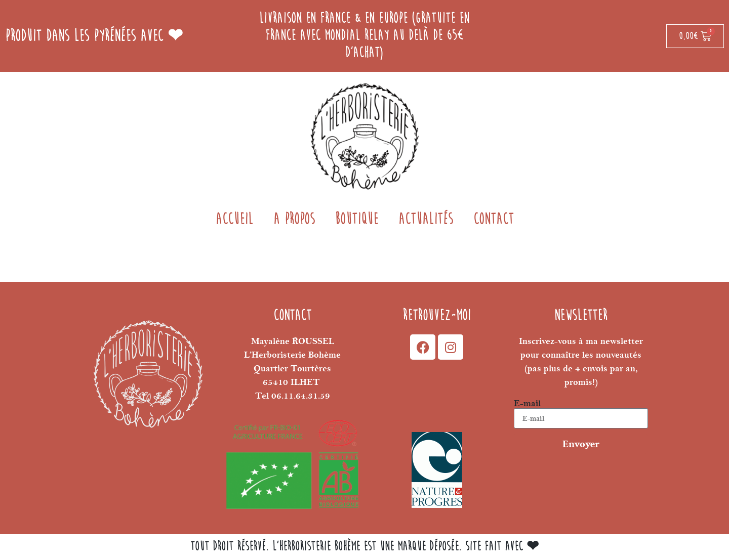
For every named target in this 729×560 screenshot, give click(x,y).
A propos (294, 219)
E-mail (527, 404)
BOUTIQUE (357, 219)
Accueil (234, 219)
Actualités (426, 219)
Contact (494, 219)
